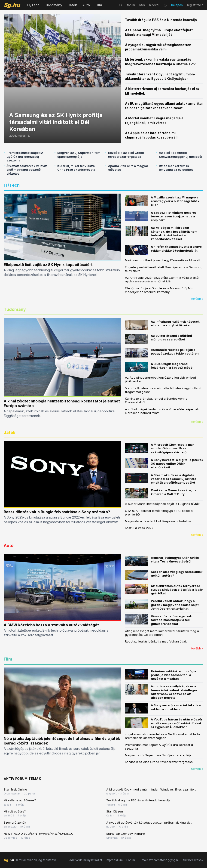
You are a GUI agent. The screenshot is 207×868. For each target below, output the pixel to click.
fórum (131, 5)
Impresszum (114, 860)
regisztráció (195, 5)
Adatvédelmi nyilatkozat (86, 860)
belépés (177, 5)
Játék (72, 5)
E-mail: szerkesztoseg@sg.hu (159, 860)
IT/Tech (33, 5)
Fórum (131, 860)
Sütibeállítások (193, 860)
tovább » (197, 299)
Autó (86, 5)
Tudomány (54, 5)
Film (99, 5)
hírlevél (154, 5)
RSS (142, 5)
